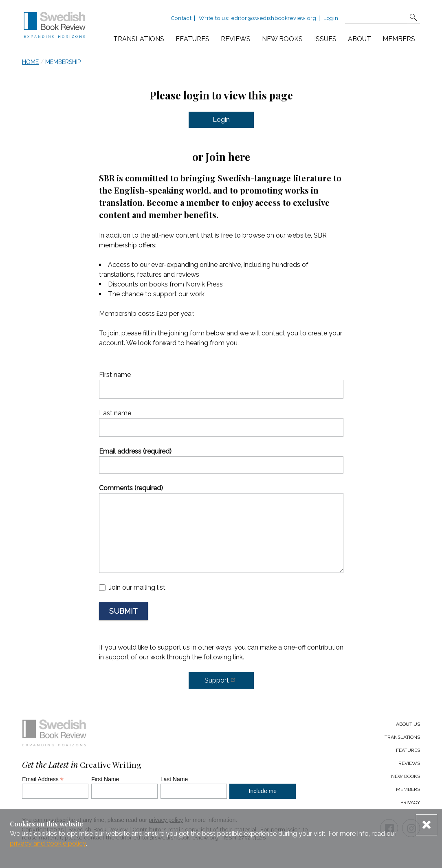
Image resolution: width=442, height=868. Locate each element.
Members (399, 39)
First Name (105, 779)
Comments (131, 488)
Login (331, 18)
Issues (325, 39)
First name (115, 375)
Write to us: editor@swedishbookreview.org (257, 18)
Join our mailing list (137, 587)
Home (30, 62)
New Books (406, 776)
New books (282, 39)
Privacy (410, 802)
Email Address (43, 779)
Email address (135, 451)
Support (221, 680)
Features (192, 39)
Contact (181, 18)
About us (408, 724)
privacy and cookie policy (48, 843)
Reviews (236, 39)
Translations (139, 39)
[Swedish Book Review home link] (55, 26)
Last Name (174, 779)
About (360, 39)
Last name (115, 413)
